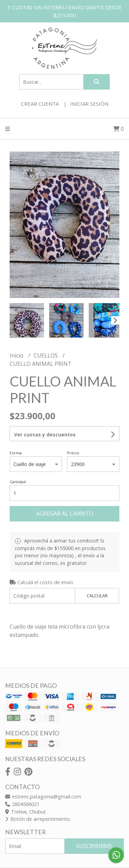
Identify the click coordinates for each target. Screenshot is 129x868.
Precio (73, 453)
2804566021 (22, 804)
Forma (16, 453)
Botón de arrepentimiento (38, 819)
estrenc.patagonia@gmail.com (43, 797)
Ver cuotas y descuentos (45, 435)
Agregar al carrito (65, 514)
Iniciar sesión (89, 104)
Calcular (97, 596)
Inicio (17, 355)
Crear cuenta (40, 104)
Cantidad (18, 482)
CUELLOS (46, 355)
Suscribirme (94, 846)
